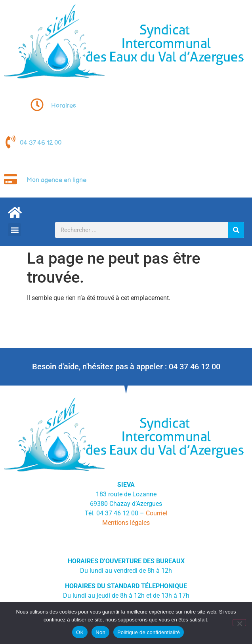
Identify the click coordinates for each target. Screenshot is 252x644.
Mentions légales (126, 523)
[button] (14, 230)
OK (80, 632)
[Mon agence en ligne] (10, 179)
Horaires (64, 106)
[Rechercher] (236, 230)
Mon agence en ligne (56, 180)
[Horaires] (37, 105)
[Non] (239, 623)
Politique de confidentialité (149, 632)
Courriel (157, 513)
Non (100, 632)
